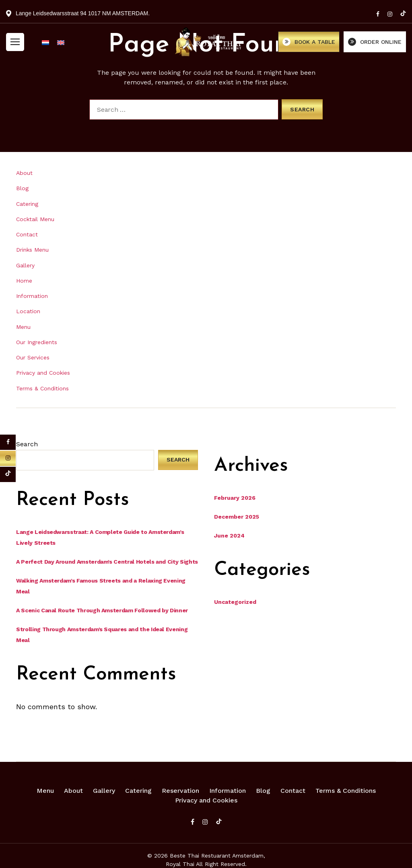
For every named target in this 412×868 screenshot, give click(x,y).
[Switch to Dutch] (45, 46)
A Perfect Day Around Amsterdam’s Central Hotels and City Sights (107, 562)
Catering (27, 204)
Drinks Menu (32, 250)
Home (24, 281)
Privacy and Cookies (43, 373)
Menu (23, 327)
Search (27, 444)
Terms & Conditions (42, 388)
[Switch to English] (61, 46)
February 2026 (235, 498)
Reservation (180, 791)
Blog (22, 188)
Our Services (33, 357)
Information (32, 296)
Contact (27, 234)
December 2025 (237, 517)
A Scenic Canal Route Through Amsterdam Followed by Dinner (102, 610)
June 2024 (229, 536)
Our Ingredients (37, 342)
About (24, 173)
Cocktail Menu (35, 219)
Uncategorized (235, 602)
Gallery (25, 265)
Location (28, 311)
